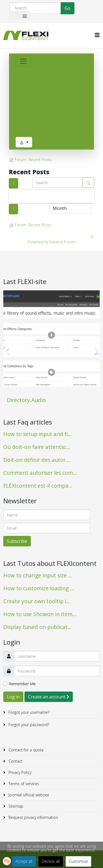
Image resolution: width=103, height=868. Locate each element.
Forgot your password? (28, 725)
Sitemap (15, 806)
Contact (15, 761)
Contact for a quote (26, 750)
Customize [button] (78, 861)
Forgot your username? (28, 712)
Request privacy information (33, 817)
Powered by (38, 242)
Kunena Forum (63, 242)
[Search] (35, 8)
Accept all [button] (24, 861)
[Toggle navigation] (23, 61)
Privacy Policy (19, 772)
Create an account (49, 697)
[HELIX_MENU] (97, 35)
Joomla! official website (28, 795)
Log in (13, 697)
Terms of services (23, 784)
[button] (7, 861)
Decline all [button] (51, 861)
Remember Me (22, 684)
